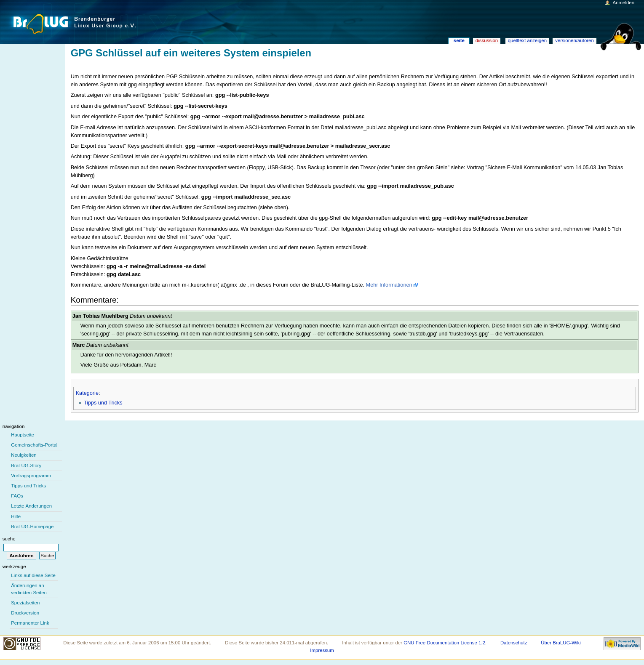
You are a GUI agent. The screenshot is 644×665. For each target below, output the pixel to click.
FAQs (17, 496)
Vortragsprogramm (31, 476)
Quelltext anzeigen (527, 40)
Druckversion (25, 613)
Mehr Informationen (389, 285)
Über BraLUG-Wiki (561, 643)
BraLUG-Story (26, 465)
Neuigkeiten (24, 455)
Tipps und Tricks (103, 403)
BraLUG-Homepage (32, 527)
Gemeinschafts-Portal (34, 445)
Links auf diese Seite (33, 575)
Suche (9, 539)
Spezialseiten (25, 603)
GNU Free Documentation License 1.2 (444, 643)
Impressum (322, 650)
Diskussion (487, 40)
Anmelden (624, 3)
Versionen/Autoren (575, 40)
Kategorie (87, 393)
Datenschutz (514, 643)
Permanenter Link (30, 623)
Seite (459, 40)
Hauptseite (23, 435)
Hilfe (16, 516)
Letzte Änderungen (31, 506)
